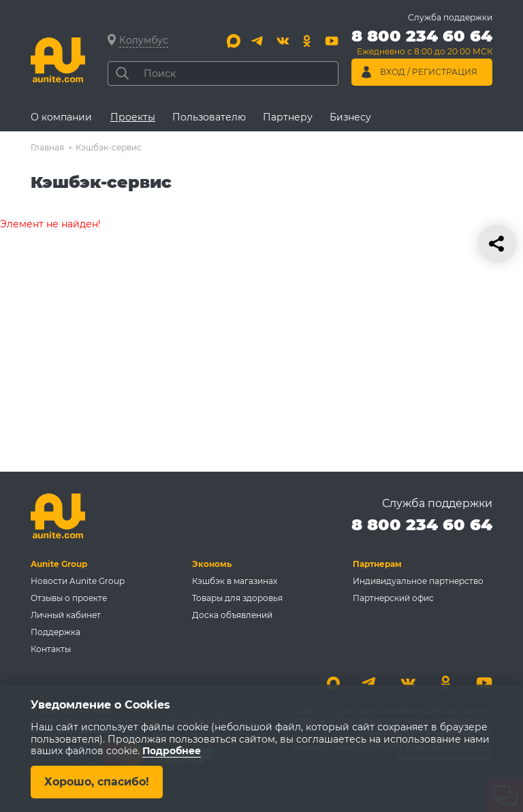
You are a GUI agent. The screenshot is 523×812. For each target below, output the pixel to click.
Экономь (212, 564)
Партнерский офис (393, 598)
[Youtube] (332, 41)
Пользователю (209, 117)
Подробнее (172, 751)
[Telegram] (258, 41)
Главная (47, 147)
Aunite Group (59, 564)
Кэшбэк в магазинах (235, 581)
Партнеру (288, 117)
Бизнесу (350, 117)
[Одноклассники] (307, 41)
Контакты (51, 649)
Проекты (133, 117)
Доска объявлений (232, 615)
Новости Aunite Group (78, 581)
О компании (61, 117)
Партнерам (377, 564)
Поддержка (56, 632)
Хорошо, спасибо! (97, 782)
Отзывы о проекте (69, 598)
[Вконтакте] (283, 41)
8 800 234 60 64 (422, 524)
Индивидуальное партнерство (418, 581)
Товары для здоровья (237, 598)
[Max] (234, 41)
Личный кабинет (66, 615)
